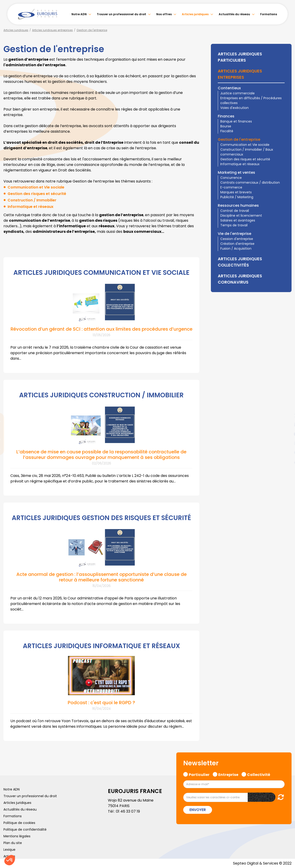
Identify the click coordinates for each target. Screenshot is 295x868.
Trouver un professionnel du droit (121, 14)
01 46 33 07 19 (128, 811)
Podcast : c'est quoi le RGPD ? (101, 703)
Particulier (199, 774)
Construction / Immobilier (32, 200)
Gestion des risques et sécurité (37, 194)
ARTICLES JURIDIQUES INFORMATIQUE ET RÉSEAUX (101, 646)
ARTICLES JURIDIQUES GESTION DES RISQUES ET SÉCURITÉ (101, 518)
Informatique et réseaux (31, 207)
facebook (286, 406)
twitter (286, 416)
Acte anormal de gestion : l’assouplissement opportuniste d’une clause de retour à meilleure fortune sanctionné (102, 577)
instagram (286, 443)
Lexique (9, 850)
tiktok (286, 462)
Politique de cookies (19, 823)
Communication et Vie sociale (36, 187)
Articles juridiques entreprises (52, 30)
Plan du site (13, 843)
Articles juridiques (195, 14)
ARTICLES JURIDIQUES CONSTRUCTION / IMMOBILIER (101, 395)
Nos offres (164, 14)
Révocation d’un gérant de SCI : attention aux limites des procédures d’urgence (102, 329)
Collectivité (259, 774)
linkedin (286, 425)
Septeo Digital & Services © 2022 (262, 863)
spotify (286, 452)
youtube (286, 434)
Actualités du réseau (234, 14)
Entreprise (228, 774)
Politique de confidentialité (25, 829)
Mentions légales (17, 836)
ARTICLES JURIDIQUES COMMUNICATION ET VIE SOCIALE (101, 273)
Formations (269, 14)
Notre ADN (79, 14)
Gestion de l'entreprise (92, 30)
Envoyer (198, 810)
